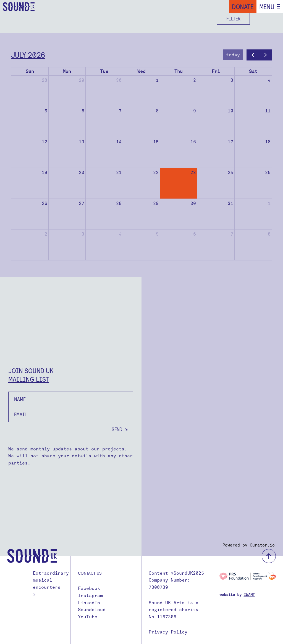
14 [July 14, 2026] (119, 142)
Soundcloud (92, 610)
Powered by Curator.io (249, 545)
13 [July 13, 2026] (82, 142)
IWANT (249, 595)
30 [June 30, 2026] (119, 80)
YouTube (88, 617)
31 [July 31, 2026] (230, 203)
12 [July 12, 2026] (44, 142)
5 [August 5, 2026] (157, 234)
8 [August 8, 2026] (269, 234)
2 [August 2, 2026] (46, 234)
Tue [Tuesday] (104, 71)
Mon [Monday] (67, 71)
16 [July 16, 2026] (193, 142)
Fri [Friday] (216, 71)
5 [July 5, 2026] (46, 111)
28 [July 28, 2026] (119, 203)
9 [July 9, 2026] (195, 111)
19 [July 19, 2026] (44, 172)
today (233, 55)
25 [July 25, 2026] (268, 172)
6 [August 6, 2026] (195, 234)
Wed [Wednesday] (141, 71)
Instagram (90, 596)
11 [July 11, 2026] (268, 111)
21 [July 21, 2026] (119, 172)
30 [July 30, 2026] (193, 203)
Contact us (90, 573)
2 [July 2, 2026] (195, 80)
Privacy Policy (168, 632)
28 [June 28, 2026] (44, 80)
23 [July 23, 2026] (193, 172)
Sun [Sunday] (30, 71)
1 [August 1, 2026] (269, 203)
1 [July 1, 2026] (157, 80)
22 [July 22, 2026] (156, 172)
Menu (267, 7)
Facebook (89, 588)
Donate (243, 7)
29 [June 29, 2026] (82, 80)
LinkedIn (89, 603)
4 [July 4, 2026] (269, 80)
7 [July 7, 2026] (120, 111)
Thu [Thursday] (179, 71)
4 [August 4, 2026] (120, 234)
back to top (269, 556)
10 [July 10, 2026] (230, 111)
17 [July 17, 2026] (230, 142)
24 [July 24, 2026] (230, 172)
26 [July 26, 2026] (44, 203)
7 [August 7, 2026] (232, 234)
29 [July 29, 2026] (156, 203)
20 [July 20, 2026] (82, 172)
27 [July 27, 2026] (82, 203)
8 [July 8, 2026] (157, 111)
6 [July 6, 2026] (83, 111)
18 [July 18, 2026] (268, 142)
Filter (233, 19)
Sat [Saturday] (253, 71)
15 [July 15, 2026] (156, 142)
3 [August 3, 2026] (83, 234)
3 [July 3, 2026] (232, 80)
